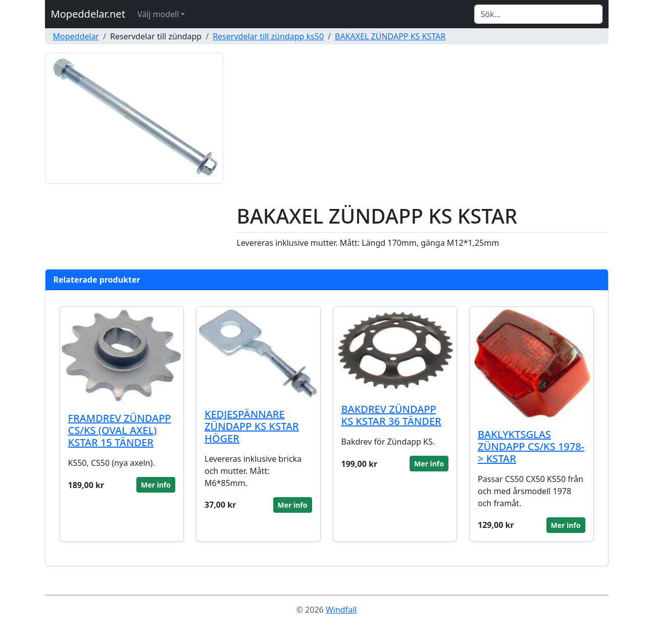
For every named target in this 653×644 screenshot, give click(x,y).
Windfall (341, 610)
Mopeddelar (76, 36)
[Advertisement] (423, 128)
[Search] (538, 14)
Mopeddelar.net (88, 14)
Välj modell (158, 14)
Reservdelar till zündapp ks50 (268, 36)
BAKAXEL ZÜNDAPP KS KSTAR (390, 36)
